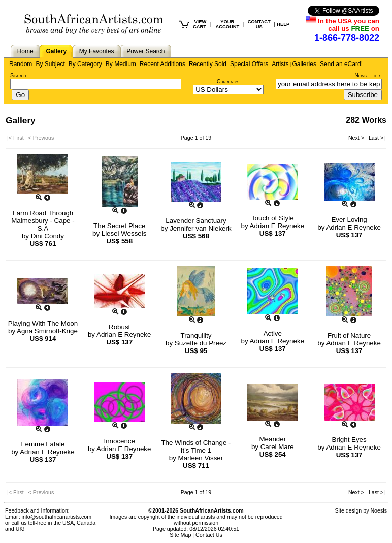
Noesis (379, 510)
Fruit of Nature (349, 336)
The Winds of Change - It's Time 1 (196, 446)
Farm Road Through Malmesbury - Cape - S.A (43, 221)
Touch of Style (273, 218)
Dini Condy (47, 236)
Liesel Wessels (124, 233)
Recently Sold (208, 64)
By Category (85, 64)
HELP (283, 24)
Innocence (119, 441)
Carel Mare (277, 447)
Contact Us (209, 535)
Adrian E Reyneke (277, 226)
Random (21, 64)
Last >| (375, 138)
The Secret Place (119, 226)
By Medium (121, 64)
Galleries (304, 64)
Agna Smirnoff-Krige (47, 331)
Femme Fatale (43, 444)
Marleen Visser (201, 458)
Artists (280, 64)
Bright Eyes (349, 440)
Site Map (180, 535)
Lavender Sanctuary (196, 221)
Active (273, 333)
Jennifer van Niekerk (201, 228)
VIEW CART (200, 24)
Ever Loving (349, 220)
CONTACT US (259, 24)
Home (25, 51)
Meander (272, 439)
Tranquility (196, 336)
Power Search (145, 51)
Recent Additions (162, 64)
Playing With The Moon (43, 323)
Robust (119, 327)
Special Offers (249, 64)
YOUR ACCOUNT (228, 24)
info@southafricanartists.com (57, 517)
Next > (357, 138)
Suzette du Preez (201, 343)
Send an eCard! (341, 64)
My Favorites (97, 51)
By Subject (50, 64)
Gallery (56, 51)
